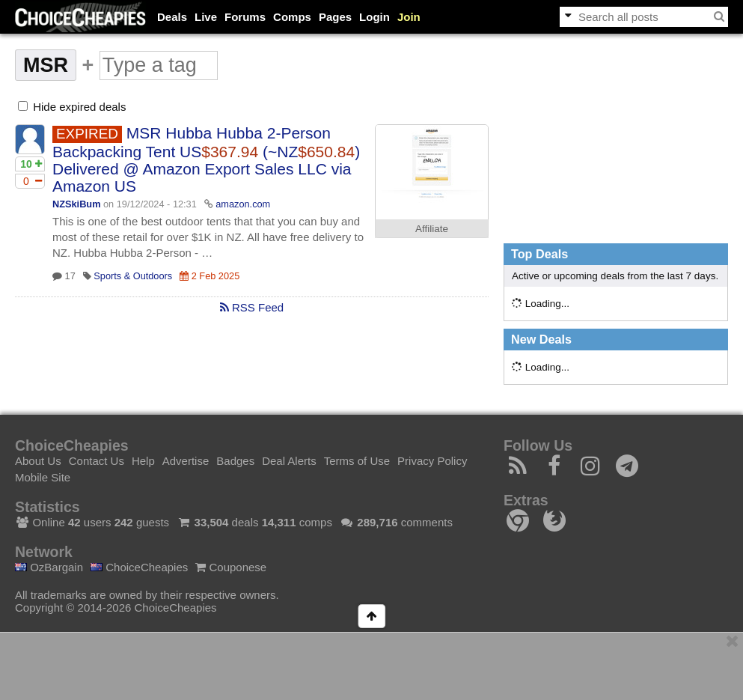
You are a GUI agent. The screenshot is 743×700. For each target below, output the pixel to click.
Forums (245, 17)
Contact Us (97, 461)
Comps (292, 17)
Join (409, 17)
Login (374, 17)
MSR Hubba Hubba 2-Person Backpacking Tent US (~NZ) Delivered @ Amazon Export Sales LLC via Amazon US (206, 159)
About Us (38, 461)
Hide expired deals (72, 107)
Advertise (186, 461)
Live (206, 17)
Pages (335, 17)
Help (143, 461)
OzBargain (49, 567)
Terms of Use (357, 461)
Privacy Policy (432, 461)
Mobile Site (43, 477)
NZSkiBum (76, 204)
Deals (172, 17)
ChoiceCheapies (139, 567)
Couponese (231, 567)
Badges (235, 461)
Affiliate (432, 229)
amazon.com (243, 204)
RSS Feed (252, 307)
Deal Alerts (289, 461)
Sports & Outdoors (133, 276)
